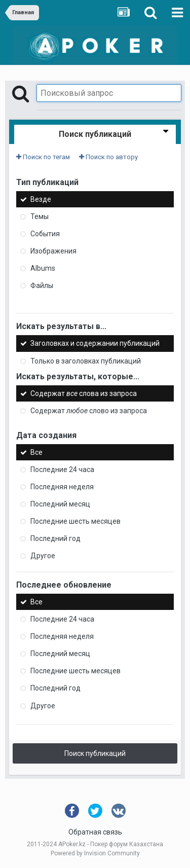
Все (36, 452)
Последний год (55, 538)
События (45, 234)
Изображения (53, 251)
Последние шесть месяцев (75, 521)
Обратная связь (95, 832)
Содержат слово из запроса (89, 411)
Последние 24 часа (62, 469)
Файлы (42, 285)
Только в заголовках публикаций (86, 361)
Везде (41, 199)
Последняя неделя (62, 487)
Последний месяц (60, 504)
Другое (43, 556)
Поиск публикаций (95, 753)
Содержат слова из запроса (84, 393)
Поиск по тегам (43, 157)
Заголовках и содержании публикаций (95, 344)
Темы (40, 216)
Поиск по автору (108, 157)
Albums (43, 268)
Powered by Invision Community (95, 853)
